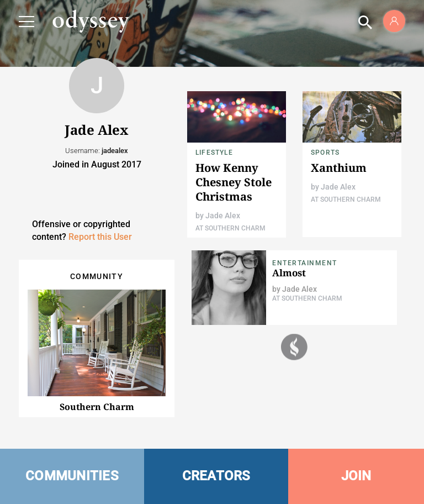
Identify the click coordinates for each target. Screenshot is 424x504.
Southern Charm (97, 407)
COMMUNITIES (72, 476)
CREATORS (216, 476)
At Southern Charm (230, 228)
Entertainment (305, 263)
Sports (325, 153)
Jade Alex (223, 216)
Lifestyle (214, 153)
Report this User (100, 237)
